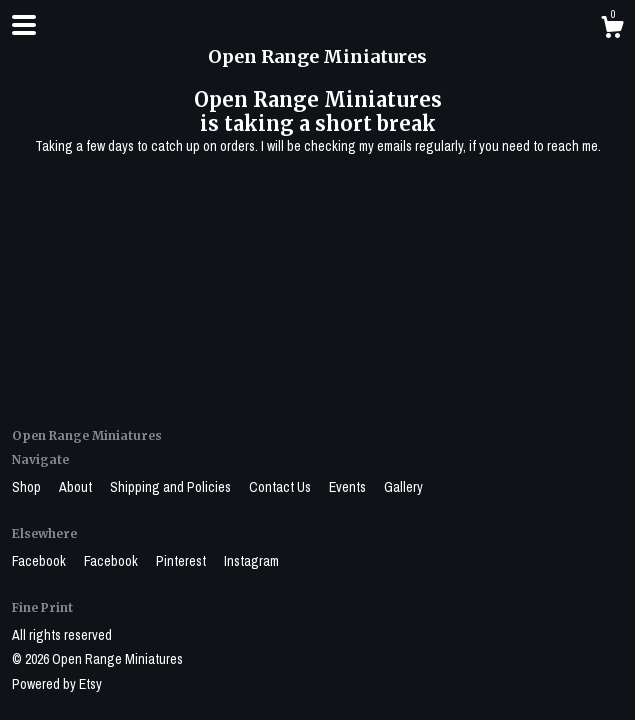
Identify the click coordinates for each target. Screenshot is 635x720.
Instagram (251, 561)
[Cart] (612, 30)
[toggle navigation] (24, 25)
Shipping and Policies (172, 487)
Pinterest (182, 561)
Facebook (40, 561)
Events (349, 487)
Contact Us (281, 487)
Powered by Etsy (57, 684)
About (77, 487)
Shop (28, 487)
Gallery (403, 487)
